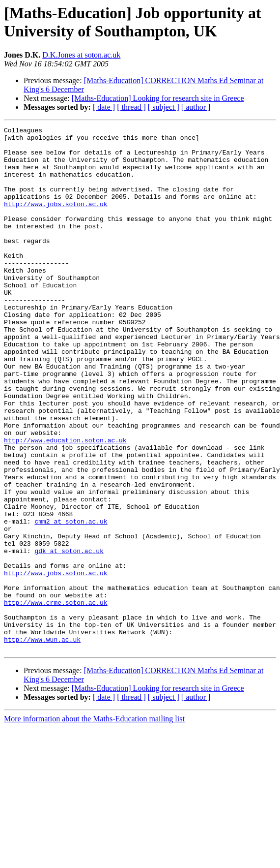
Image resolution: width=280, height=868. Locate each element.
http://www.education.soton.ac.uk (65, 503)
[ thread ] (131, 107)
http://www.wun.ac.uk (42, 743)
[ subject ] (164, 107)
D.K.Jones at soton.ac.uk (81, 55)
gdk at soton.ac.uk (69, 636)
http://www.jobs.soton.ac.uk (56, 220)
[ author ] (196, 107)
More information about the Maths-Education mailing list (94, 823)
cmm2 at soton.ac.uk (71, 601)
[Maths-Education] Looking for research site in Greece (158, 98)
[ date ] (104, 107)
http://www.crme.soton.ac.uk (56, 698)
